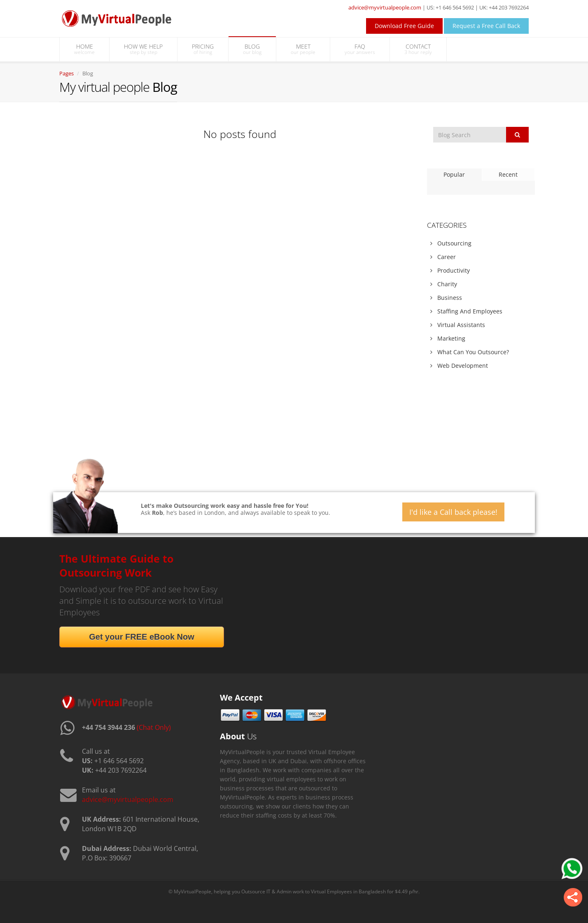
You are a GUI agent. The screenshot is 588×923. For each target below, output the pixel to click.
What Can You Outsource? (470, 352)
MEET (303, 49)
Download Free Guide (404, 26)
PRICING (203, 49)
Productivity (450, 270)
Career (443, 257)
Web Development (459, 366)
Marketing (448, 338)
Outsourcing (451, 243)
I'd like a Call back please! (453, 512)
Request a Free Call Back (486, 26)
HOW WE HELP (143, 49)
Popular (454, 174)
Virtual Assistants (458, 325)
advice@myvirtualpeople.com (385, 7)
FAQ (360, 49)
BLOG (252, 49)
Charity (444, 284)
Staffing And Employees (466, 311)
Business (446, 298)
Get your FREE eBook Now (142, 637)
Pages (66, 73)
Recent (508, 174)
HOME (84, 49)
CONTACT (418, 49)
